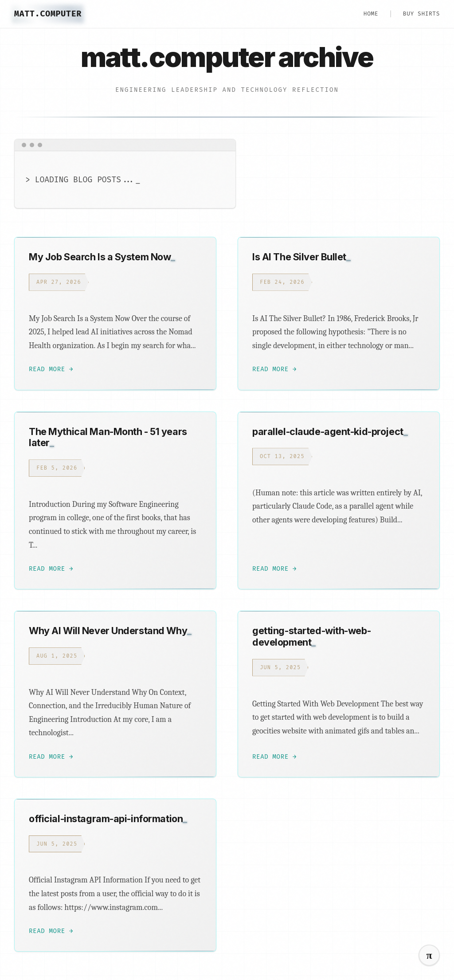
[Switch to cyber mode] (429, 955)
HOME (371, 14)
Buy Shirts (421, 14)
